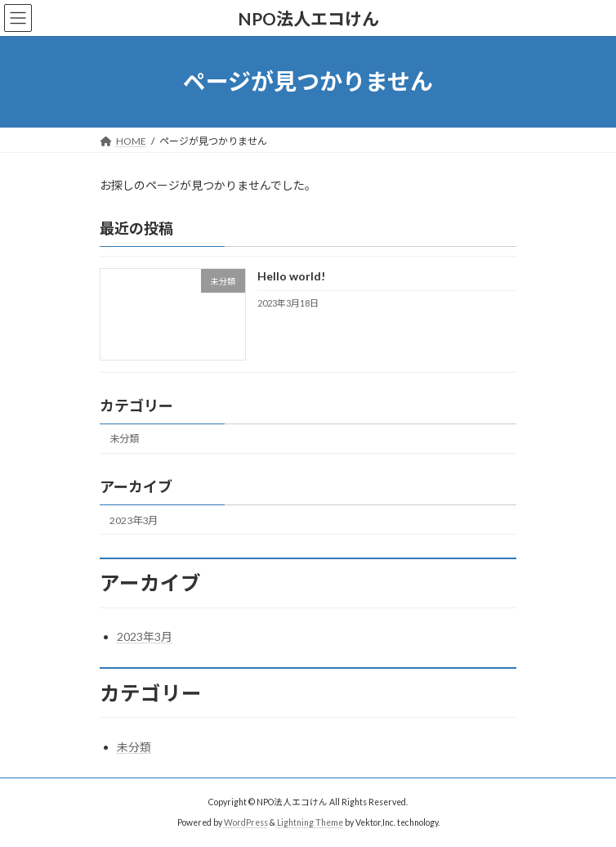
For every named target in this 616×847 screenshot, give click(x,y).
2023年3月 (134, 520)
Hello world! (291, 276)
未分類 (124, 439)
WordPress (246, 822)
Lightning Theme (310, 822)
